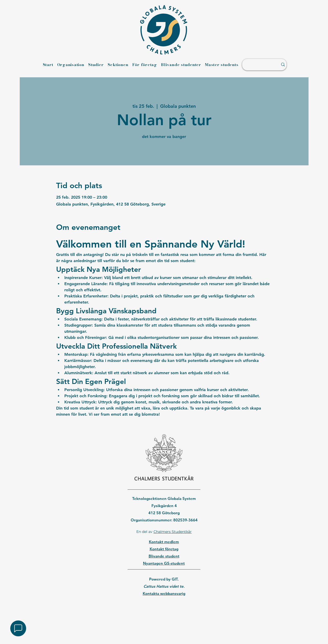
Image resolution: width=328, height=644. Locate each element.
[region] (164, 607)
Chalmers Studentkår (173, 532)
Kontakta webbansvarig (164, 593)
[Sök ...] (258, 65)
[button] (18, 628)
